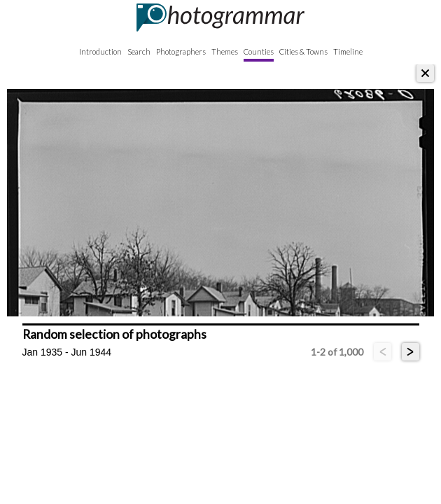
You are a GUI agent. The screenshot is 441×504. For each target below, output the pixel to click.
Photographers (181, 51)
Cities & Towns (303, 51)
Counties (259, 51)
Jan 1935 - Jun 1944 (67, 352)
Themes (225, 51)
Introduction (100, 51)
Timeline (348, 51)
